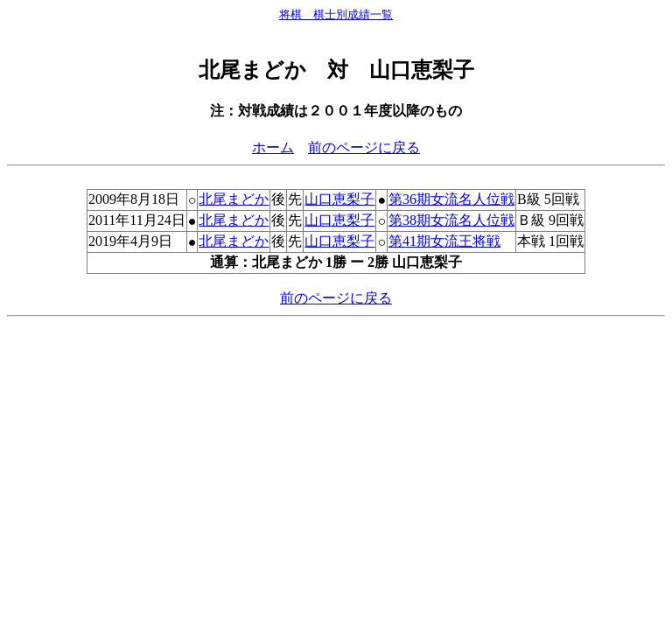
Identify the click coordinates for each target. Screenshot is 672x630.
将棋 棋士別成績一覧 (336, 14)
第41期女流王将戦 (444, 241)
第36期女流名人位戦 (451, 199)
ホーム (273, 147)
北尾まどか (234, 199)
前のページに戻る (364, 147)
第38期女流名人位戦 (451, 220)
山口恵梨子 (339, 199)
